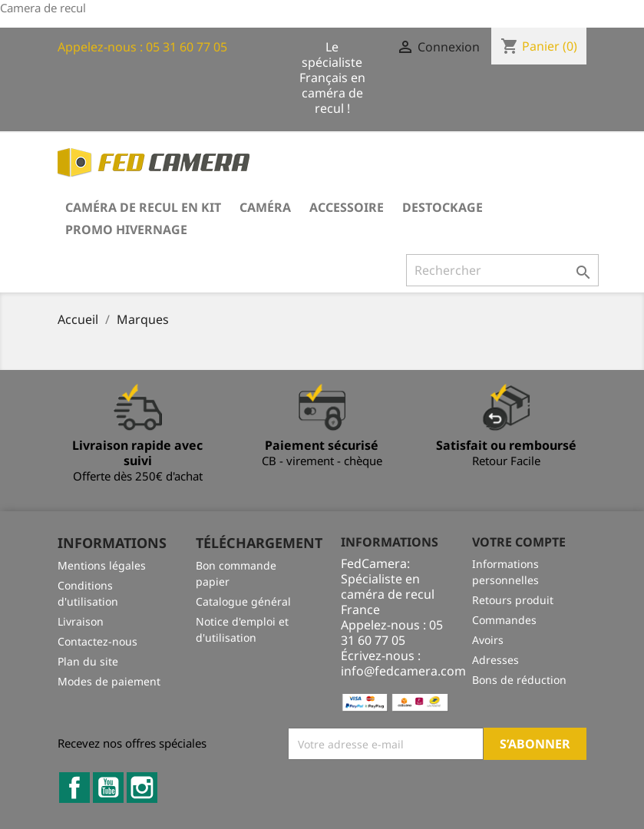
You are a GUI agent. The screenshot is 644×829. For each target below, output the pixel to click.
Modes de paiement (109, 681)
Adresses (495, 660)
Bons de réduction (519, 680)
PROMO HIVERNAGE (126, 230)
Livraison (81, 621)
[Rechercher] (502, 270)
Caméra (265, 207)
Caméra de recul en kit (143, 207)
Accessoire (347, 207)
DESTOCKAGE (443, 207)
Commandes (504, 620)
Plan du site (88, 661)
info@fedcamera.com (403, 671)
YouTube (108, 788)
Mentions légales (102, 565)
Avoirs (488, 640)
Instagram (142, 788)
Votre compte (519, 542)
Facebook (74, 788)
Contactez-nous (97, 641)
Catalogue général (243, 601)
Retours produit (513, 600)
